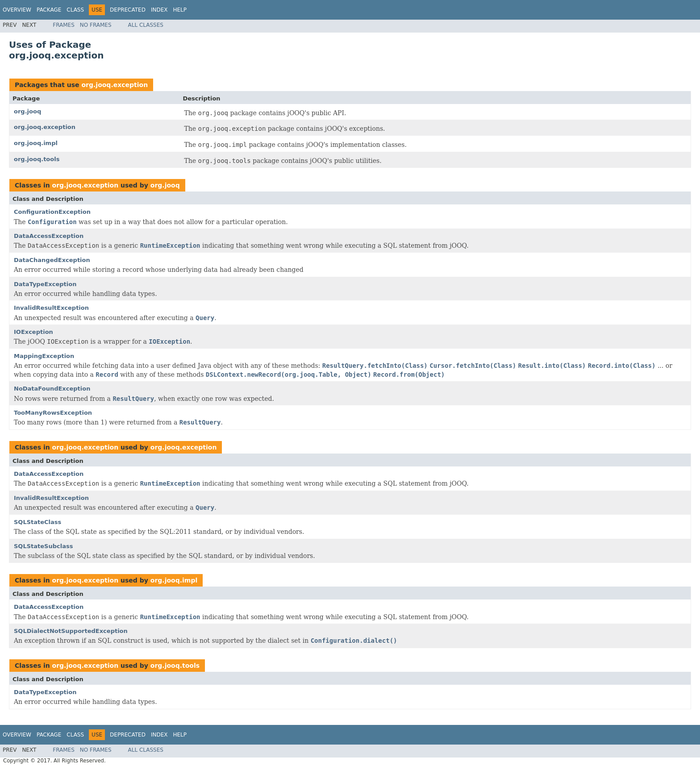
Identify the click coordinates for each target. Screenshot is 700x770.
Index (159, 10)
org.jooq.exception (115, 85)
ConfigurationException (52, 212)
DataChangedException (52, 260)
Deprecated (128, 10)
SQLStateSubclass (43, 546)
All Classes (146, 25)
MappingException (44, 356)
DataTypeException (45, 284)
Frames (64, 25)
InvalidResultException (51, 308)
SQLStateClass (37, 522)
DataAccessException (49, 236)
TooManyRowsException (53, 413)
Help (180, 10)
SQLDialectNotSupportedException (71, 631)
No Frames (96, 25)
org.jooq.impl (36, 143)
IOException (33, 332)
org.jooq (27, 111)
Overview (17, 10)
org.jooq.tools (37, 159)
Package (49, 10)
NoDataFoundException (52, 389)
